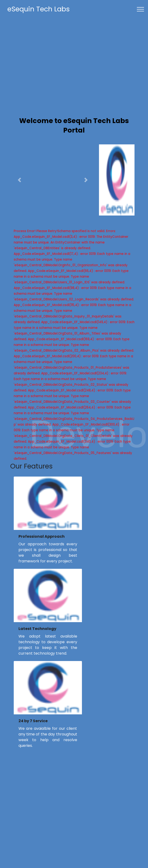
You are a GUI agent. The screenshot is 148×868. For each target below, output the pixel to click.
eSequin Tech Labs (38, 9)
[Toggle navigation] (141, 9)
